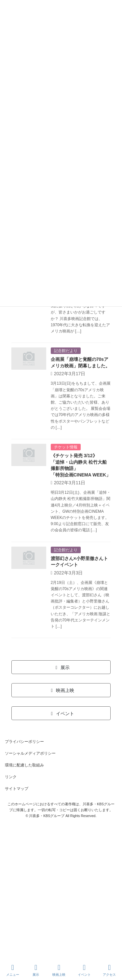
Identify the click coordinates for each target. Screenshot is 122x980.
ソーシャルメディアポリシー (30, 753)
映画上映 (59, 970)
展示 (36, 970)
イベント (84, 970)
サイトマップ (17, 789)
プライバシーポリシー (24, 742)
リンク (11, 777)
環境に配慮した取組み (24, 765)
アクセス (109, 970)
